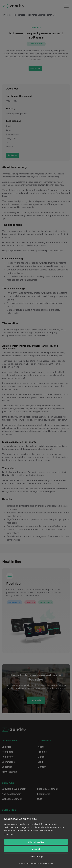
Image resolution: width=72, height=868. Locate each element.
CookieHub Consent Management (41, 863)
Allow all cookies (36, 842)
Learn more (9, 834)
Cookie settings (36, 856)
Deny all (36, 849)
